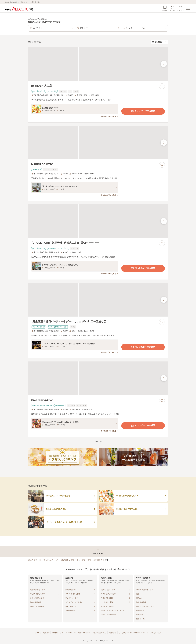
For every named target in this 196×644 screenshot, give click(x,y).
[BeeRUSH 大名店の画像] (98, 64)
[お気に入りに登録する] (162, 86)
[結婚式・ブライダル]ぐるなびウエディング (43, 560)
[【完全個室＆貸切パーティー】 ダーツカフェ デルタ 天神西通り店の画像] (98, 300)
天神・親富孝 (98, 560)
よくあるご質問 (156, 633)
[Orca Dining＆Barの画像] (98, 378)
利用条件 (55, 633)
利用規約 (46, 633)
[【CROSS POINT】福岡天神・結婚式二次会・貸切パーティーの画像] (98, 221)
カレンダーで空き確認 (143, 111)
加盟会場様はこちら (99, 633)
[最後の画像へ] (164, 64)
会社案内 (38, 633)
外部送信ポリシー (84, 633)
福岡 (89, 560)
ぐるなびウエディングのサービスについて (133, 633)
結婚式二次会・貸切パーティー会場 (73, 560)
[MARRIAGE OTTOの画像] (98, 142)
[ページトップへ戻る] (98, 552)
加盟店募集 (112, 633)
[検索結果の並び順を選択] (159, 42)
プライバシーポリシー (68, 633)
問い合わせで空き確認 (143, 268)
